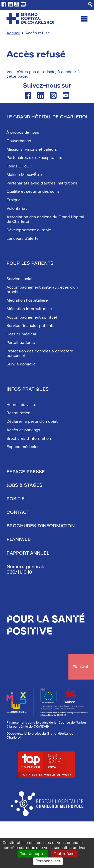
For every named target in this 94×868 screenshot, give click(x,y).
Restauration (18, 413)
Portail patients (21, 343)
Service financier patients (30, 326)
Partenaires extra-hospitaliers (34, 158)
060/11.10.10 (19, 572)
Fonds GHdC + (20, 166)
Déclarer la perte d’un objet (32, 421)
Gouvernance (19, 141)
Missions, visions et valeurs (32, 149)
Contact (18, 512)
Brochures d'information (29, 439)
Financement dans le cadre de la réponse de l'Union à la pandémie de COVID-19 (46, 724)
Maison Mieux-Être (24, 175)
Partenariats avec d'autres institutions (42, 183)
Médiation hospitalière (27, 300)
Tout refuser (65, 854)
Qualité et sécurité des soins (33, 191)
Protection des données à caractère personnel (40, 353)
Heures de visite (21, 405)
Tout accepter (33, 854)
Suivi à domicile (21, 364)
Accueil (13, 33)
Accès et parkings (23, 430)
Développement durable (29, 230)
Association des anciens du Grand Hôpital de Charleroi (45, 219)
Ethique (14, 200)
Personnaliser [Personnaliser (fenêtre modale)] (48, 861)
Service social (19, 279)
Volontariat (17, 208)
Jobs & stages (24, 485)
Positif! (16, 499)
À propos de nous (23, 132)
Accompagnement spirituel (32, 317)
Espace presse (26, 472)
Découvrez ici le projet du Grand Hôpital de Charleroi (40, 735)
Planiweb (19, 539)
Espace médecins (23, 447)
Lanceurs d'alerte (23, 239)
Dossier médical (21, 334)
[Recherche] (90, 4)
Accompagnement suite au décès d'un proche (42, 290)
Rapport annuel (28, 553)
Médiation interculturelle (29, 309)
